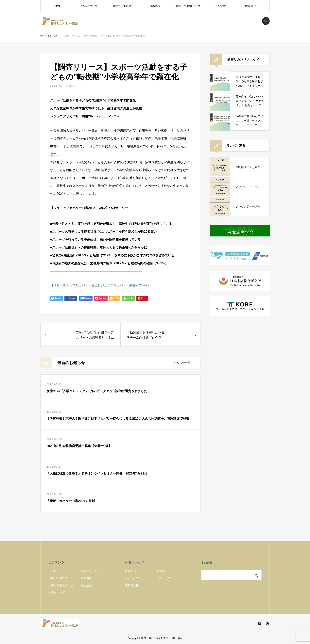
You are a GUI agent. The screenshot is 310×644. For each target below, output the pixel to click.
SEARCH (266, 21)
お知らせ (71, 86)
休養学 (161, 571)
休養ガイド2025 (122, 6)
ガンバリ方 (164, 578)
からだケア (132, 578)
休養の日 (130, 571)
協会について (90, 6)
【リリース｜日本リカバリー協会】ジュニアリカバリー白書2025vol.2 (100, 285)
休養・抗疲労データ (188, 6)
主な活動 (220, 6)
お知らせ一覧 (182, 363)
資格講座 (155, 6)
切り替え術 (132, 585)
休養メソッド (253, 6)
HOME (57, 6)
